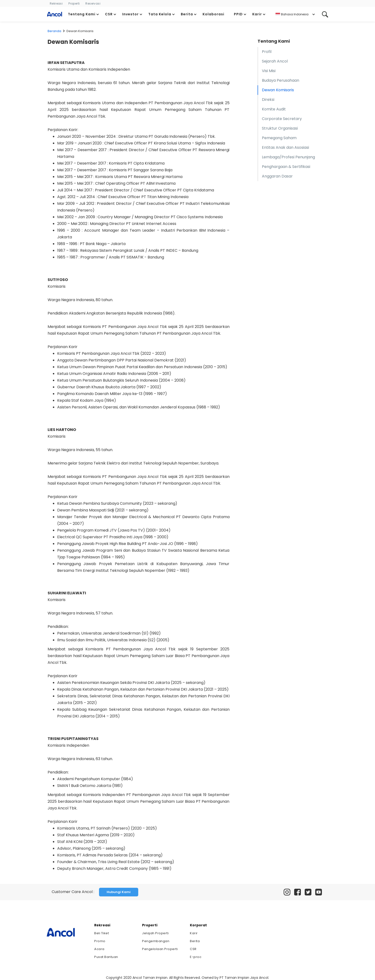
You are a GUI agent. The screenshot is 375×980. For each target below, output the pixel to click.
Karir (194, 933)
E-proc (196, 957)
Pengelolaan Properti (160, 949)
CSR (193, 949)
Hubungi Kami (119, 892)
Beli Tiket (102, 933)
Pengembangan (156, 941)
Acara (99, 949)
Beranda (54, 31)
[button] (84, 14)
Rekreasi (56, 3)
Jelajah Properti (155, 933)
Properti (74, 3)
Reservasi (93, 3)
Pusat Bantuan (106, 957)
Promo (100, 941)
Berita (195, 941)
